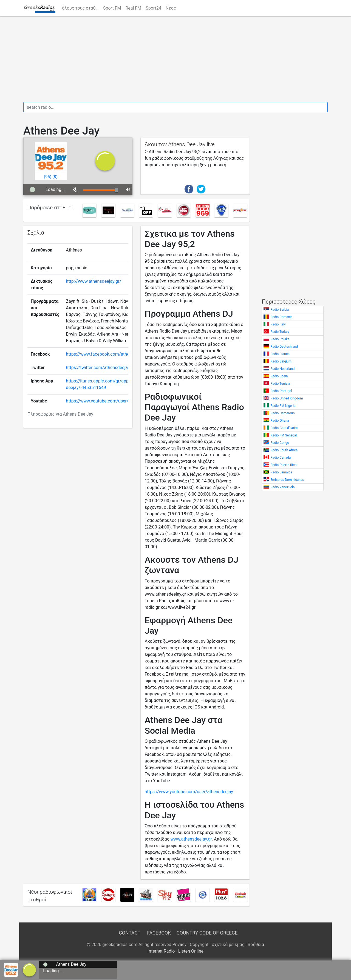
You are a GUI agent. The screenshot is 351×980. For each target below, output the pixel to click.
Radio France (280, 354)
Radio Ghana (280, 421)
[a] (29, 969)
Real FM (133, 8)
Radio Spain (279, 376)
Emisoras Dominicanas (287, 480)
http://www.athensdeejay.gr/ (94, 281)
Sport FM (112, 8)
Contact (129, 933)
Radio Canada (281, 458)
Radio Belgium (281, 361)
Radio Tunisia (280, 384)
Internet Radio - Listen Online (175, 951)
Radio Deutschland (284, 347)
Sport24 (153, 8)
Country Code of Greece (207, 933)
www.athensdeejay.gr (191, 839)
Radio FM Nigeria (283, 406)
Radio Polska (280, 339)
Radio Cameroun (283, 413)
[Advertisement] (175, 59)
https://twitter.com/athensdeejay (98, 368)
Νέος (171, 8)
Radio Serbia (280, 310)
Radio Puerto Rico (283, 465)
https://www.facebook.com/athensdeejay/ (107, 354)
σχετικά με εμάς (228, 945)
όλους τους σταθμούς (81, 8)
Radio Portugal (281, 391)
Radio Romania (281, 317)
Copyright (199, 945)
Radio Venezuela (283, 487)
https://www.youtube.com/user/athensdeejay (110, 401)
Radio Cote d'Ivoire (284, 428)
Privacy (179, 945)
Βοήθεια (256, 945)
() (48, 177)
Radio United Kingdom (287, 398)
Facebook (159, 933)
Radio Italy (278, 324)
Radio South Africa (284, 450)
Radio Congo (280, 443)
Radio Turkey (280, 332)
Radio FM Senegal (284, 435)
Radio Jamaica (281, 472)
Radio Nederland (282, 369)
